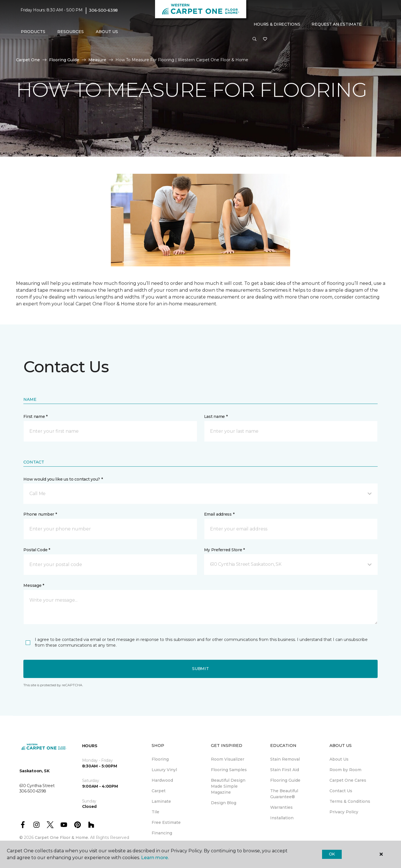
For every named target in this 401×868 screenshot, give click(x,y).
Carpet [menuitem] (159, 791)
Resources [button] (71, 32)
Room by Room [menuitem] (345, 770)
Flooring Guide (64, 60)
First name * (35, 416)
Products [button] (33, 32)
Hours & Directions (277, 24)
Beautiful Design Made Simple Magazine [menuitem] (228, 786)
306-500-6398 (103, 10)
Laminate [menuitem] (161, 801)
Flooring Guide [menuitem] (285, 780)
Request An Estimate (337, 24)
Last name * (216, 416)
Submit (200, 669)
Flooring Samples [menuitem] (229, 770)
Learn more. (155, 858)
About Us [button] (107, 32)
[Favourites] (265, 39)
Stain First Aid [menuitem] (285, 770)
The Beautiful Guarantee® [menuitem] (284, 794)
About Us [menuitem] (339, 759)
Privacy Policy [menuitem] (344, 812)
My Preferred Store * (224, 550)
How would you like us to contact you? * (63, 479)
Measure (97, 60)
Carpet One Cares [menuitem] (348, 780)
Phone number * (40, 514)
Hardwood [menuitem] (162, 780)
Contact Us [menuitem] (341, 791)
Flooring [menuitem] (160, 759)
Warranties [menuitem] (281, 807)
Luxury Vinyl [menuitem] (164, 770)
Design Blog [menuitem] (224, 803)
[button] (255, 39)
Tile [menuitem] (155, 812)
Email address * (219, 514)
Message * (34, 585)
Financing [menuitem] (162, 833)
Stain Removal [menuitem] (285, 759)
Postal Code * (37, 550)
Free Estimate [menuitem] (166, 822)
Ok (332, 854)
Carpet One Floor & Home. (62, 838)
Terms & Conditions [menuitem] (350, 801)
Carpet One (28, 60)
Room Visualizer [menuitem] (228, 759)
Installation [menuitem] (282, 818)
